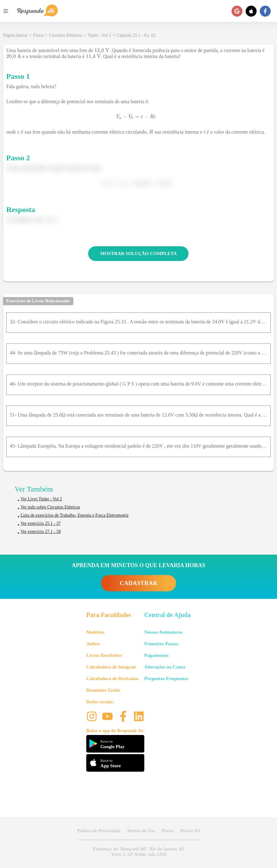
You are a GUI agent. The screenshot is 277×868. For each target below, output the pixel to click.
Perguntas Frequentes (166, 679)
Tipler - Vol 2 (99, 35)
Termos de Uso (141, 831)
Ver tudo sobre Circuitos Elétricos (51, 507)
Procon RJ (190, 831)
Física (38, 35)
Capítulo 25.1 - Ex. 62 (136, 35)
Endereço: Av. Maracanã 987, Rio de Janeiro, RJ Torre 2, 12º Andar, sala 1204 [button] (138, 852)
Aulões (93, 644)
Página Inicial (15, 35)
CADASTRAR (138, 583)
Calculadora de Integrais (111, 667)
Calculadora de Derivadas (112, 679)
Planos (168, 831)
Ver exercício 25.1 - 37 (41, 523)
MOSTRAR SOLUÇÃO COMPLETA (139, 253)
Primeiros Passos (161, 644)
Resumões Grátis (103, 690)
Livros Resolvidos (104, 655)
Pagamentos (157, 655)
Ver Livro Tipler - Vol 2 (41, 499)
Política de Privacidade (99, 831)
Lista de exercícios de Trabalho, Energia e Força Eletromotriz (75, 515)
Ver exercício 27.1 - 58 (41, 532)
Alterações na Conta (165, 667)
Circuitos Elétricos (66, 35)
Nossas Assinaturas (163, 632)
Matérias (95, 632)
